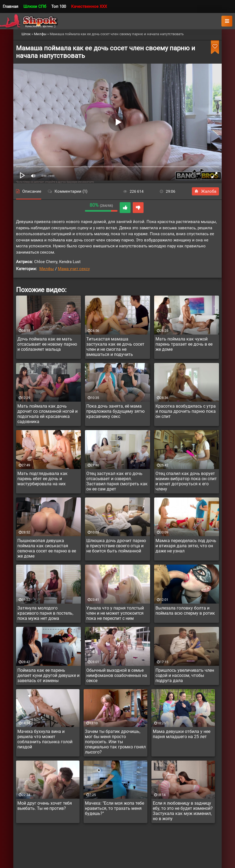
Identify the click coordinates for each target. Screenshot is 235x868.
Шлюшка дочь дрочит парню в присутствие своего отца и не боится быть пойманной (116, 546)
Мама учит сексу (74, 269)
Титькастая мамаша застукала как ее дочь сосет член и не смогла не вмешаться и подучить (115, 347)
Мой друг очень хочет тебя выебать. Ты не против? (45, 806)
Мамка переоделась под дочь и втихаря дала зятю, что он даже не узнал (186, 546)
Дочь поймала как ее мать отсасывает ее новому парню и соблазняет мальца (47, 344)
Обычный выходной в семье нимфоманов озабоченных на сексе (117, 675)
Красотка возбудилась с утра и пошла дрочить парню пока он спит (186, 411)
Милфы (47, 269)
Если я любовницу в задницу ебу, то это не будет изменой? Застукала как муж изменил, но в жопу (183, 811)
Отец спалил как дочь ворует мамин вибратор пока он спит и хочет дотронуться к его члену (186, 481)
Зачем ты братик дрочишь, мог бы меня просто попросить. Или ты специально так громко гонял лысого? (115, 742)
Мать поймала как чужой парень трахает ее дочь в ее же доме (184, 344)
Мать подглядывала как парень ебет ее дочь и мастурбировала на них (42, 479)
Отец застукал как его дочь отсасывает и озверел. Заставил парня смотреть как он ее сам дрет (117, 481)
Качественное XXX (89, 6)
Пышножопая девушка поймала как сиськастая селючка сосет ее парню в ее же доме (47, 548)
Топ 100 (59, 6)
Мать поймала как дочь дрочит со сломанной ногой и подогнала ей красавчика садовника (47, 414)
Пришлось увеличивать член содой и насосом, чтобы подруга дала (185, 675)
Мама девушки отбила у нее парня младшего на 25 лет (182, 734)
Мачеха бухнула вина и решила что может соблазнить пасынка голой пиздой (45, 739)
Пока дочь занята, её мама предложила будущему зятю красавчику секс (115, 411)
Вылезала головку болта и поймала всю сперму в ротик (185, 611)
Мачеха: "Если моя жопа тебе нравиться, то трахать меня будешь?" (115, 808)
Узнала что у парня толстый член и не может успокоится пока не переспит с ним (115, 613)
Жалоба (205, 191)
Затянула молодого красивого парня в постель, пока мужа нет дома (45, 613)
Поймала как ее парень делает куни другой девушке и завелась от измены (48, 675)
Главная (10, 6)
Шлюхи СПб (35, 6)
